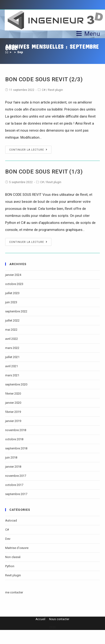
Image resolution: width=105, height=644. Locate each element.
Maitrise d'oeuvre (17, 548)
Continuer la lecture (28, 150)
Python (10, 566)
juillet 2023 (12, 293)
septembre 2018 (16, 448)
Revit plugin (55, 90)
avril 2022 (12, 339)
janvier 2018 (13, 467)
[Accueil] (7, 52)
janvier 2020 (13, 403)
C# (44, 90)
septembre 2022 (16, 311)
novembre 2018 (16, 430)
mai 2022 (11, 330)
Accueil (40, 619)
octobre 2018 (14, 439)
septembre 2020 (16, 384)
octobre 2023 (14, 284)
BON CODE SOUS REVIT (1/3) (44, 172)
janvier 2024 (13, 275)
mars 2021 (12, 375)
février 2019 (13, 412)
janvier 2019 (13, 421)
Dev (8, 539)
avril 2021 (12, 366)
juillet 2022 (12, 320)
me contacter (14, 592)
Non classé (13, 557)
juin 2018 (11, 457)
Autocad (11, 520)
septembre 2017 (16, 494)
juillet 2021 (12, 357)
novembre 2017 (16, 476)
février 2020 (13, 394)
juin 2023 (11, 302)
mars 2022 (12, 348)
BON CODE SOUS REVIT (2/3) (44, 79)
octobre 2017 (14, 485)
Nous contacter (59, 619)
